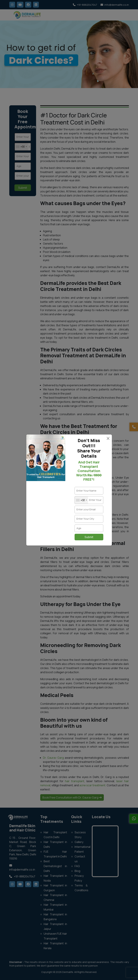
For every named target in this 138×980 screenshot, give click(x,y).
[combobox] (81, 500)
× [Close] (108, 439)
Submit (89, 537)
